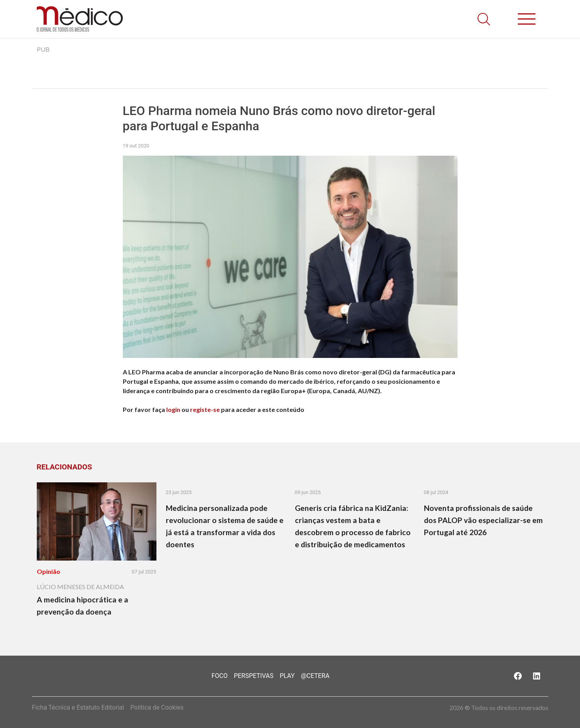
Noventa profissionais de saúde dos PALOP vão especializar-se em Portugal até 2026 (483, 520)
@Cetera (315, 676)
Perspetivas (254, 676)
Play (287, 676)
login (173, 409)
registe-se (205, 409)
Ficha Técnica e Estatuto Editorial (78, 707)
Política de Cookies (157, 707)
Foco (220, 676)
